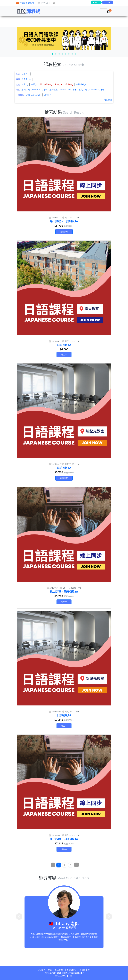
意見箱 (82, 970)
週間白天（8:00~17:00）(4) (34, 90)
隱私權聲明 (59, 970)
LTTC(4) (47, 95)
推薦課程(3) (81, 84)
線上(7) (25, 84)
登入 (97, 2)
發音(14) (69, 84)
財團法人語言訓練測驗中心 (73, 973)
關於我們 (41, 970)
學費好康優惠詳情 (27, 3)
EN (89, 970)
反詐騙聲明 (72, 970)
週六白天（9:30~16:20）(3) (91, 90)
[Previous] (53, 865)
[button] (53, 54)
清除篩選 (108, 100)
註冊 (109, 2)
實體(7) (34, 84)
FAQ (50, 970)
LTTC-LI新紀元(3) (33, 95)
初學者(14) (26, 79)
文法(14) (59, 84)
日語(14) (25, 74)
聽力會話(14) (46, 84)
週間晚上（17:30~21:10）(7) (63, 90)
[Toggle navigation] (103, 11)
